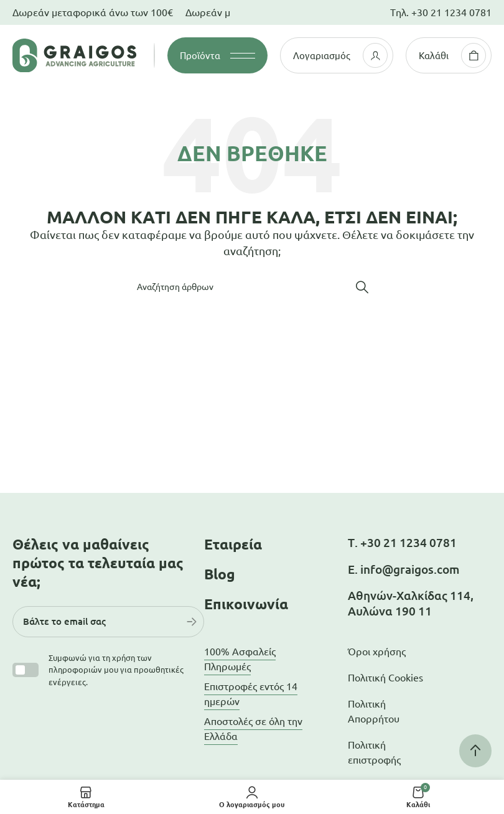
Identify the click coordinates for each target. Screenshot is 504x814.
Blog (220, 574)
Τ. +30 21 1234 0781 (402, 543)
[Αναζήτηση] (252, 287)
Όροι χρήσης (377, 652)
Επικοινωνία (246, 604)
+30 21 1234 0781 (451, 12)
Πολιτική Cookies (385, 678)
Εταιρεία (233, 544)
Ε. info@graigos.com (404, 569)
